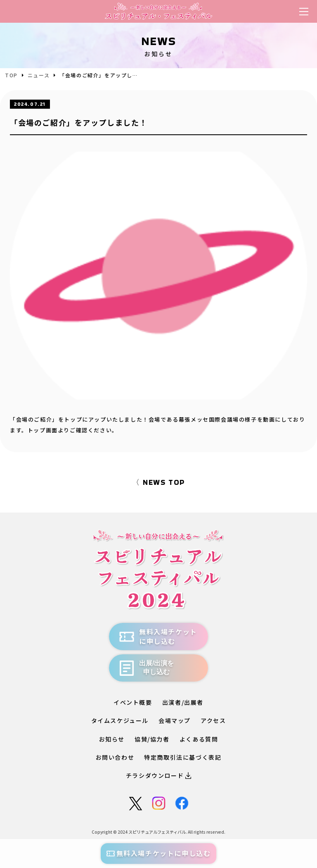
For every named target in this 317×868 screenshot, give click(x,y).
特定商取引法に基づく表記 (183, 757)
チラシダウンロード (158, 775)
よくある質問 (199, 739)
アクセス (213, 720)
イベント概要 (133, 702)
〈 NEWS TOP (158, 482)
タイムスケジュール (120, 720)
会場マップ (175, 720)
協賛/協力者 (152, 739)
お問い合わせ (115, 757)
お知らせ (112, 739)
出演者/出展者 (183, 702)
